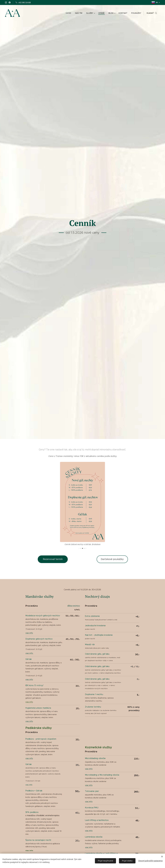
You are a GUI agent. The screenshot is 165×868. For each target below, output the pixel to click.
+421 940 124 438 (24, 2)
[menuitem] (69, 13)
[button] (152, 13)
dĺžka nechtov (74, 606)
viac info (29, 633)
